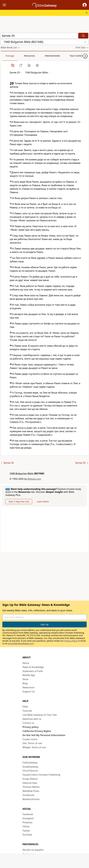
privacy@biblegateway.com (21, 643)
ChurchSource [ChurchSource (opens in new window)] (30, 771)
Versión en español (33, 850)
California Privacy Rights (37, 731)
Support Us (29, 692)
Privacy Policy (71, 641)
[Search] (83, 36)
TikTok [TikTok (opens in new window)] (26, 827)
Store (25, 679)
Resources (22, 56)
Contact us (28, 723)
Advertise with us (32, 719)
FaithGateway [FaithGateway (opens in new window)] (30, 763)
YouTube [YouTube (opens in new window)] (27, 835)
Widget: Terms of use (34, 747)
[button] (85, 5)
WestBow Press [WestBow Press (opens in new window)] (31, 791)
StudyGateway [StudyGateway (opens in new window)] (30, 767)
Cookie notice (30, 739)
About (26, 663)
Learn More (43, 501)
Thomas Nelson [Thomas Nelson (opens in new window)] (31, 787)
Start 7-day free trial (19, 501)
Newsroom (28, 687)
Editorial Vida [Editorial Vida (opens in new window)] (30, 783)
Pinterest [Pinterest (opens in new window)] (27, 822)
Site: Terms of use (32, 743)
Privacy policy (30, 727)
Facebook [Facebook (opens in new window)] (28, 814)
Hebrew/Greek (39, 56)
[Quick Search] (39, 36)
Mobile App (29, 675)
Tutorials (27, 711)
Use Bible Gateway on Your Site (40, 715)
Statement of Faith (33, 671)
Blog (25, 683)
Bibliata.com (34, 479)
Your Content (58, 56)
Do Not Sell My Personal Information (44, 735)
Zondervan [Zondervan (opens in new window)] (28, 795)
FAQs (25, 707)
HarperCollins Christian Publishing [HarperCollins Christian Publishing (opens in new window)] (41, 775)
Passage (7, 56)
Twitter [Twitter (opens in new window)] (26, 831)
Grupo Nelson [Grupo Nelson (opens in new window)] (30, 779)
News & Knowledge (33, 667)
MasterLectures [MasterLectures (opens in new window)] (31, 799)
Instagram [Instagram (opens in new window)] (28, 818)
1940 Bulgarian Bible (21, 473)
